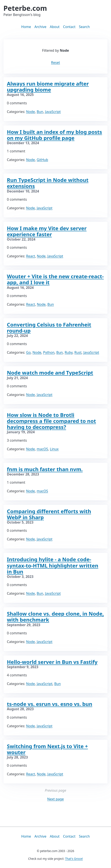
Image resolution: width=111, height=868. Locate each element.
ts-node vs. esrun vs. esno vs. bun (50, 704)
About (55, 27)
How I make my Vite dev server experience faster (47, 231)
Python (49, 352)
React (30, 256)
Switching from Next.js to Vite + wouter (47, 749)
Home (26, 27)
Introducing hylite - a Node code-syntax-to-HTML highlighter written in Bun (53, 565)
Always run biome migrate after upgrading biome (48, 87)
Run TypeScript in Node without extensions (48, 183)
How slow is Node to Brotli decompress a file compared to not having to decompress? (51, 421)
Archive (40, 27)
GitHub (42, 160)
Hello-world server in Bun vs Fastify (52, 662)
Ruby (69, 352)
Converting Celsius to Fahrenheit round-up (49, 328)
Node (30, 112)
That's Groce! (74, 859)
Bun (40, 112)
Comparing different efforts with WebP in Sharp (49, 514)
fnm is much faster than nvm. (45, 469)
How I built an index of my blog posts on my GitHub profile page (54, 135)
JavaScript (53, 112)
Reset (55, 63)
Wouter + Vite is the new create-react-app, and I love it (55, 279)
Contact (69, 27)
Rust (78, 352)
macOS (42, 449)
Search (84, 27)
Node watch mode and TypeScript (50, 373)
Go (28, 352)
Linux (54, 449)
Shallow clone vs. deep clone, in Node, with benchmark (55, 617)
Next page (56, 799)
